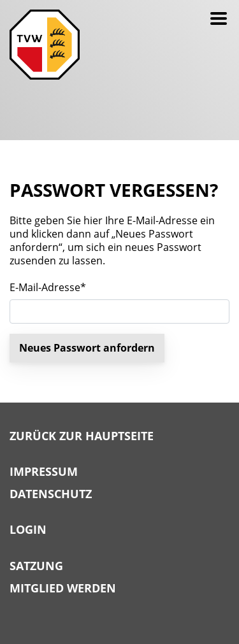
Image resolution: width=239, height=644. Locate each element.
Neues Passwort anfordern (87, 348)
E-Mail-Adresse (48, 288)
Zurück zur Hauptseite (82, 436)
